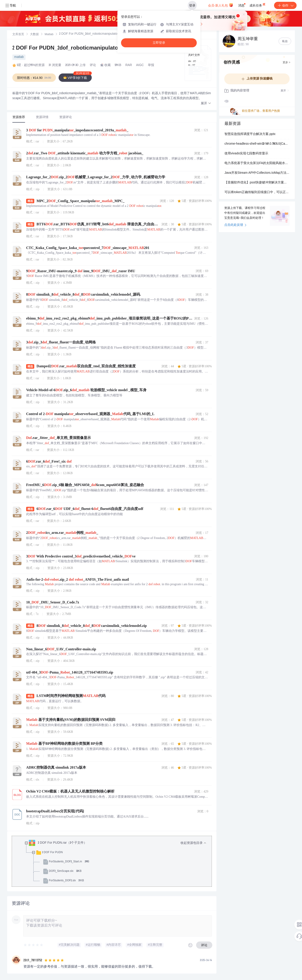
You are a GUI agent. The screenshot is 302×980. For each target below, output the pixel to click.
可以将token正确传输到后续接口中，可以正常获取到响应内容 (257, 192)
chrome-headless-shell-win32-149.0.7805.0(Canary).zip (257, 144)
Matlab (49, 35)
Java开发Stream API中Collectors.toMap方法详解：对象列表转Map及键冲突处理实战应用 (257, 173)
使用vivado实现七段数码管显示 (246, 154)
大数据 (34, 35)
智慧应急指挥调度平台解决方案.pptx (250, 134)
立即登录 (159, 43)
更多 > (286, 63)
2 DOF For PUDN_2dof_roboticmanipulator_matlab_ (79, 48)
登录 (192, 5)
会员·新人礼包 (221, 5)
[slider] (34, 945)
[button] (206, 104)
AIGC (140, 65)
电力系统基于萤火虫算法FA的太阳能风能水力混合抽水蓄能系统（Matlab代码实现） (257, 163)
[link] (18, 34)
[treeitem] (115, 862)
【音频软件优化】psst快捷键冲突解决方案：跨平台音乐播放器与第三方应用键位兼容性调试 (257, 183)
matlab (19, 57)
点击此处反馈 (235, 225)
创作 (285, 5)
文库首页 (18, 35)
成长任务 (258, 5)
